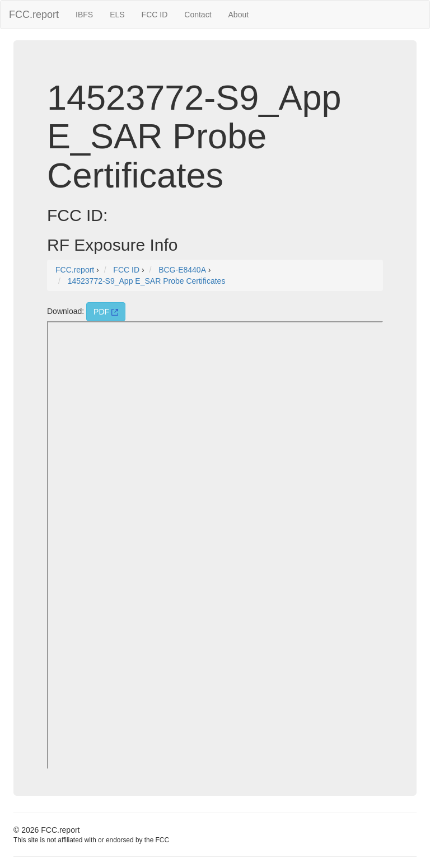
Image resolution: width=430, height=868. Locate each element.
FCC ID (155, 15)
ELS (117, 15)
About (239, 15)
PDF (106, 312)
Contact (198, 15)
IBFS (84, 15)
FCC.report (34, 15)
